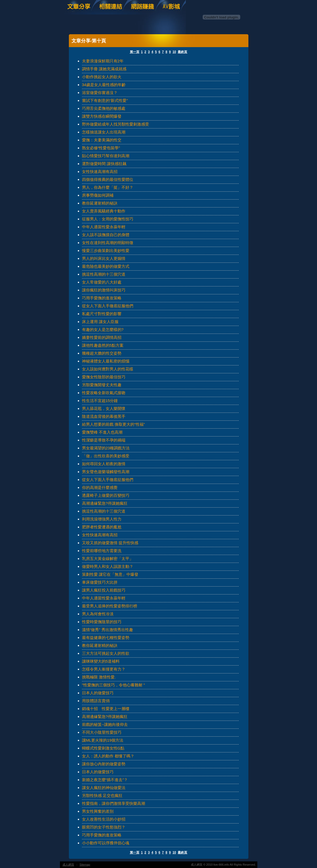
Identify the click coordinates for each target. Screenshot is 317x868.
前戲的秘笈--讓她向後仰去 (105, 724)
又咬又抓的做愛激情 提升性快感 (110, 543)
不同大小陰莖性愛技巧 (102, 732)
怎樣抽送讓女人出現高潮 (104, 132)
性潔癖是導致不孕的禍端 (104, 440)
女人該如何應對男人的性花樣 (108, 369)
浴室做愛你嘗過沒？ (100, 93)
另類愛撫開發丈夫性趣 (102, 385)
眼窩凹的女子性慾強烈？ (104, 827)
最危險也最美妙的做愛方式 (106, 266)
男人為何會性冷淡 (98, 614)
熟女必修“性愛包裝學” (101, 148)
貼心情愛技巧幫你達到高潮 (106, 156)
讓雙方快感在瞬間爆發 (102, 116)
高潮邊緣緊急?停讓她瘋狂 (105, 503)
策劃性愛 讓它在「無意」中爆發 (110, 574)
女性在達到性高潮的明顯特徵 (108, 243)
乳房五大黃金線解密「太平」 (108, 559)
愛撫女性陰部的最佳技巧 (104, 377)
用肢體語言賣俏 (96, 701)
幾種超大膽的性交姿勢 (102, 353)
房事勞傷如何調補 (98, 195)
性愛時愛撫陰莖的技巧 (102, 622)
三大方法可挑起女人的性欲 (106, 653)
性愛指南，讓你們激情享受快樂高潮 (114, 803)
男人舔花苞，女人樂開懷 (104, 408)
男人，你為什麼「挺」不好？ (108, 187)
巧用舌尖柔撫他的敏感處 (104, 108)
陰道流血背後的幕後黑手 (104, 416)
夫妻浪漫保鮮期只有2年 (103, 61)
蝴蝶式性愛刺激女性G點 (103, 748)
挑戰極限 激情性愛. (99, 677)
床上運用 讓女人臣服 (100, 322)
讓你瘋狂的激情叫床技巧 (104, 290)
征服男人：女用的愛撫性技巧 (108, 219)
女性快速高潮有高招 (100, 172)
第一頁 (135, 52)
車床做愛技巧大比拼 (100, 582)
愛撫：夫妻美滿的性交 (102, 140)
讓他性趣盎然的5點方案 (103, 345)
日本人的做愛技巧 (98, 693)
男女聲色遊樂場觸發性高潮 (106, 472)
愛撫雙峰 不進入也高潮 (102, 432)
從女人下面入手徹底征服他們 (108, 306)
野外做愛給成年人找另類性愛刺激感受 (116, 124)
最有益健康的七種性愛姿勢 (106, 638)
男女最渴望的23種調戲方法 (106, 448)
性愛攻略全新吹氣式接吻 (104, 393)
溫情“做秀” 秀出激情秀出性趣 (108, 630)
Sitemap (85, 865)
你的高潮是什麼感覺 (100, 487)
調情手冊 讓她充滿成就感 (104, 69)
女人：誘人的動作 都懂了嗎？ (108, 756)
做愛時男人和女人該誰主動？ (108, 566)
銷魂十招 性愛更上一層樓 (106, 709)
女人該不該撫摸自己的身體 (106, 235)
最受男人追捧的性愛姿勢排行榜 (110, 606)
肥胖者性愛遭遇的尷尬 (102, 527)
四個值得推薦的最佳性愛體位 (108, 179)
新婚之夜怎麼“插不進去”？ (105, 780)
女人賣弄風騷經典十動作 (104, 211)
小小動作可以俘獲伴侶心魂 (106, 843)
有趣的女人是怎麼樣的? (103, 329)
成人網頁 (68, 865)
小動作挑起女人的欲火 (102, 77)
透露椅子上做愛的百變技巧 (106, 495)
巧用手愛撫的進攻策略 (102, 298)
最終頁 (182, 52)
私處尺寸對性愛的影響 (102, 314)
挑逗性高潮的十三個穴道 (104, 274)
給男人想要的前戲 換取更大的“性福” (113, 424)
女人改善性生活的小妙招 (104, 819)
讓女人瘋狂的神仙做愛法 (104, 788)
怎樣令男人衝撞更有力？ (104, 669)
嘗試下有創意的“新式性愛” (105, 100)
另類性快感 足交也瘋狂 (102, 795)
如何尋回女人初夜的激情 (104, 464)
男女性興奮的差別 (98, 811)
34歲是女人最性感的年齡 (104, 85)
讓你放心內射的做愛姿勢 (104, 764)
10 (174, 52)
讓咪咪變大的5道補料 (101, 661)
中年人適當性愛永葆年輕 (104, 227)
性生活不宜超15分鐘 (100, 401)
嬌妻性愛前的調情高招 (102, 337)
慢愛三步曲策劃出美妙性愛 (106, 251)
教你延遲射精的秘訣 (100, 203)
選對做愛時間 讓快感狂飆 (104, 164)
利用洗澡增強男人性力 (102, 519)
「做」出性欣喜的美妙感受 (106, 456)
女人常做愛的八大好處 (102, 282)
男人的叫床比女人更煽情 (104, 258)
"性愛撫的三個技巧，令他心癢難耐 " (114, 685)
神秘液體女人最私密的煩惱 (106, 361)
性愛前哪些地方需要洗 (102, 551)
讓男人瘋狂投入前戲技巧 (104, 590)
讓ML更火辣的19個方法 (103, 740)
